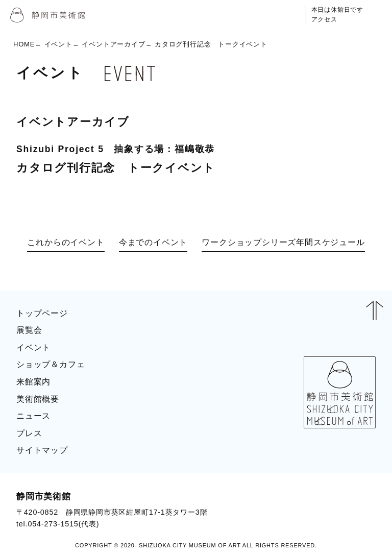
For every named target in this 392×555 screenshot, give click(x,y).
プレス (29, 433)
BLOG (354, 510)
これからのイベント (66, 242)
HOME (24, 44)
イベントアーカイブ (113, 44)
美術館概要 (38, 399)
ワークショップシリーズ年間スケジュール (283, 242)
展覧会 (29, 330)
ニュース (33, 416)
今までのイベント (153, 242)
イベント (58, 44)
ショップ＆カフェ (51, 364)
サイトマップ (42, 450)
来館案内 (33, 382)
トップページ (42, 313)
